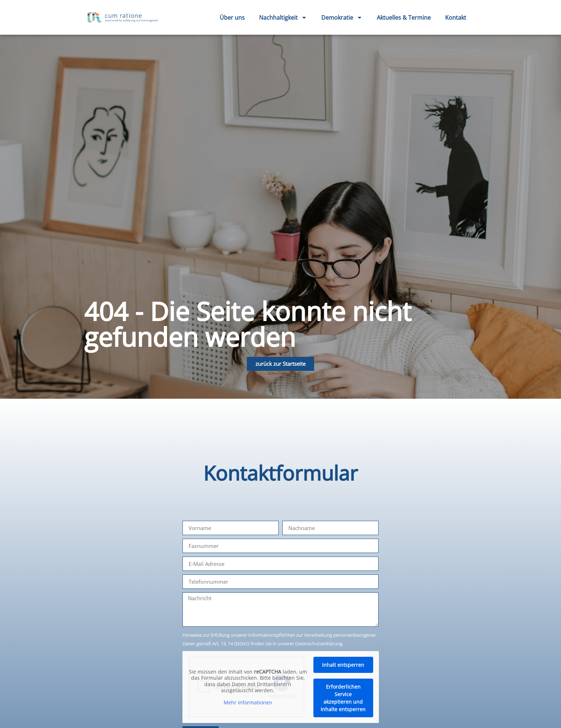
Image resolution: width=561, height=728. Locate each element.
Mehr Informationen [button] (248, 703)
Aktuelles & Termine (404, 18)
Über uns (232, 18)
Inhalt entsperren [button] (343, 665)
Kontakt (456, 18)
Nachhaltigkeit (283, 18)
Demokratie (342, 18)
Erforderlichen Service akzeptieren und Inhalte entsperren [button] (343, 698)
